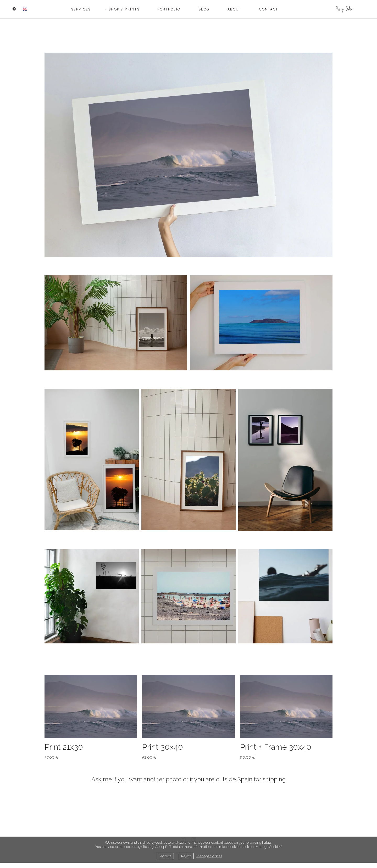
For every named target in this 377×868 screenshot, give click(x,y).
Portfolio (169, 9)
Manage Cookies (209, 856)
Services (81, 9)
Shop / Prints (124, 9)
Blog (204, 9)
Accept (165, 856)
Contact (269, 9)
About (235, 9)
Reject (186, 856)
